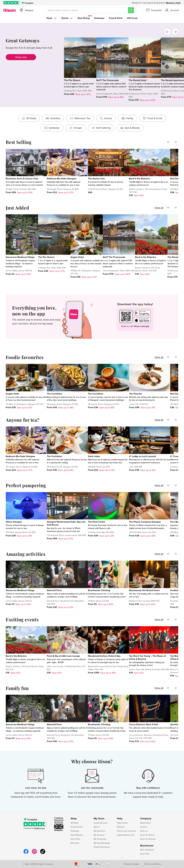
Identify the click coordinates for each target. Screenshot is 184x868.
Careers (144, 827)
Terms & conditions (153, 864)
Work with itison (147, 850)
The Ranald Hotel (138, 80)
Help (120, 819)
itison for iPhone (147, 835)
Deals (52, 18)
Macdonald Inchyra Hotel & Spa (104, 656)
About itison (145, 823)
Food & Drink (116, 18)
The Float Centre (97, 522)
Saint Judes (94, 456)
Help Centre (122, 823)
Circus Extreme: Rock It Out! (144, 724)
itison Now (75, 839)
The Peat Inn (136, 394)
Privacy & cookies (132, 864)
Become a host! (173, 3)
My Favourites (100, 839)
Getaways (99, 18)
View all (159, 208)
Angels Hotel (77, 257)
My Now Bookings (102, 843)
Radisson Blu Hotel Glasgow (62, 179)
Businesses (147, 846)
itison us (144, 831)
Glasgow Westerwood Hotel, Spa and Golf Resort (66, 523)
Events (67, 18)
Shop (74, 819)
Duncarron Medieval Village (20, 257)
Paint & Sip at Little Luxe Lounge (63, 656)
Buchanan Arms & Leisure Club (22, 179)
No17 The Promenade (108, 80)
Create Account (101, 823)
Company (146, 819)
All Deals (74, 823)
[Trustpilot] (27, 3)
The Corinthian (54, 394)
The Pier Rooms (72, 80)
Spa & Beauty (77, 835)
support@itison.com (126, 835)
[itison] (10, 10)
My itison (99, 819)
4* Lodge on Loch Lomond (142, 456)
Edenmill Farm (54, 590)
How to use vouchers (126, 831)
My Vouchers (100, 831)
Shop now (21, 57)
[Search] (131, 10)
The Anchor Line (96, 179)
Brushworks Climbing (99, 590)
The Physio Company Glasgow (145, 522)
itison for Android (148, 839)
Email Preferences (102, 847)
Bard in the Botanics (140, 179)
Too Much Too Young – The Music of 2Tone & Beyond (147, 657)
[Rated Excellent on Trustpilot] (12, 3)
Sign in (97, 827)
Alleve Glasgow (14, 522)
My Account (99, 835)
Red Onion (176, 179)
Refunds (121, 827)
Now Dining (84, 18)
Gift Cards (132, 18)
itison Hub (145, 854)
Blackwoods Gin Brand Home (144, 590)
